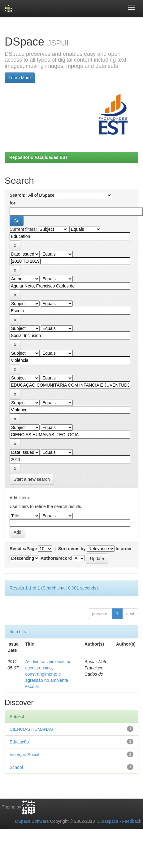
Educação (19, 742)
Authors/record (56, 558)
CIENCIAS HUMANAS (31, 729)
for (13, 203)
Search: (17, 195)
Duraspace (108, 821)
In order (124, 549)
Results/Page (23, 549)
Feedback (132, 821)
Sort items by (72, 549)
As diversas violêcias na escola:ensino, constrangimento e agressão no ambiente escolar (48, 674)
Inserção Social (24, 755)
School (16, 767)
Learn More (20, 78)
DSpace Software (32, 821)
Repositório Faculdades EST (39, 157)
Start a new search (32, 479)
